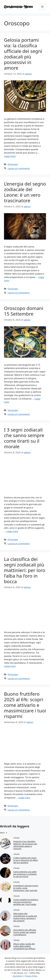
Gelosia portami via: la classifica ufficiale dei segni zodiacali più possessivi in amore (23, 54)
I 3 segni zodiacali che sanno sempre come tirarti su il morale (24, 438)
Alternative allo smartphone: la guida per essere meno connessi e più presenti (25, 917)
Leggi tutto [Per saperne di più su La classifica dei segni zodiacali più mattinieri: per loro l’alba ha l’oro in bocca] (10, 666)
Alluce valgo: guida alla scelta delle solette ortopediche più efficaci (24, 946)
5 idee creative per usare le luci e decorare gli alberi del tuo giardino (26, 860)
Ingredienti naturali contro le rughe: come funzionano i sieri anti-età (26, 888)
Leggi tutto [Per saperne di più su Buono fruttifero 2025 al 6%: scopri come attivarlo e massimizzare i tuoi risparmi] (24, 798)
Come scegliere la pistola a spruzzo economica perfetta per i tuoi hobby (26, 902)
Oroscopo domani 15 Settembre (24, 311)
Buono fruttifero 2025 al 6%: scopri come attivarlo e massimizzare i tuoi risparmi (25, 705)
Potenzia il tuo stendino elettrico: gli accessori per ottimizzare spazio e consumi (25, 845)
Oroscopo (13, 164)
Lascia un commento (19, 168)
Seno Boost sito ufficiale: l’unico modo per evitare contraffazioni (25, 932)
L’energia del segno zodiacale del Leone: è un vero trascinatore (25, 192)
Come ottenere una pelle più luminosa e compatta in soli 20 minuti (25, 874)
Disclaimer (18, 976)
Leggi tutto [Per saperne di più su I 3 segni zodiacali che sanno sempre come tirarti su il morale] (12, 531)
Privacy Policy (31, 976)
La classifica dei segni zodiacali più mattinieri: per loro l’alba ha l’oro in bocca (25, 570)
